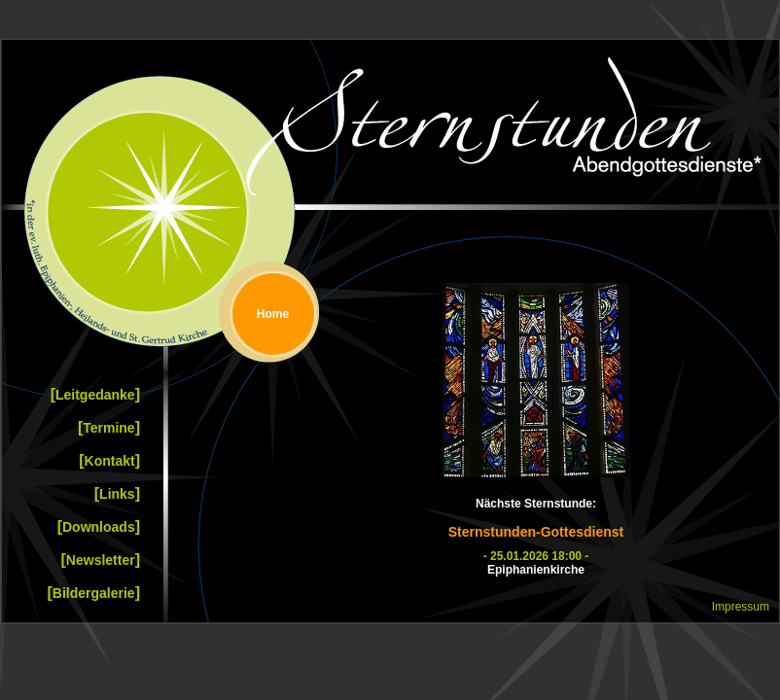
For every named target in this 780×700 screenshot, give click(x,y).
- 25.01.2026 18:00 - (536, 556)
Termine (109, 427)
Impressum (741, 607)
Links (117, 493)
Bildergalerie (94, 593)
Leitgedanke (95, 394)
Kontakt (109, 460)
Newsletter (101, 560)
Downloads (99, 526)
